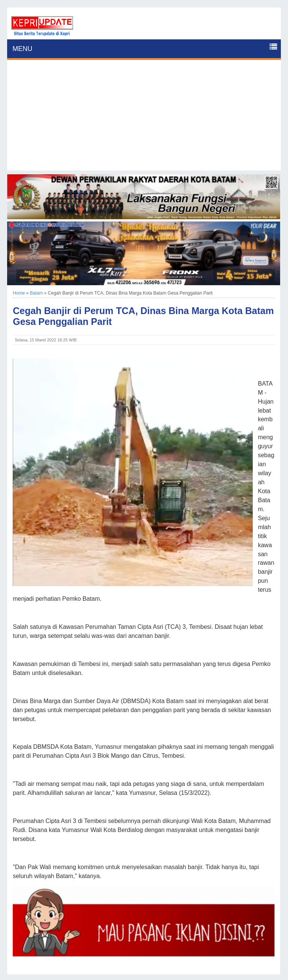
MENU (22, 49)
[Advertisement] (144, 118)
